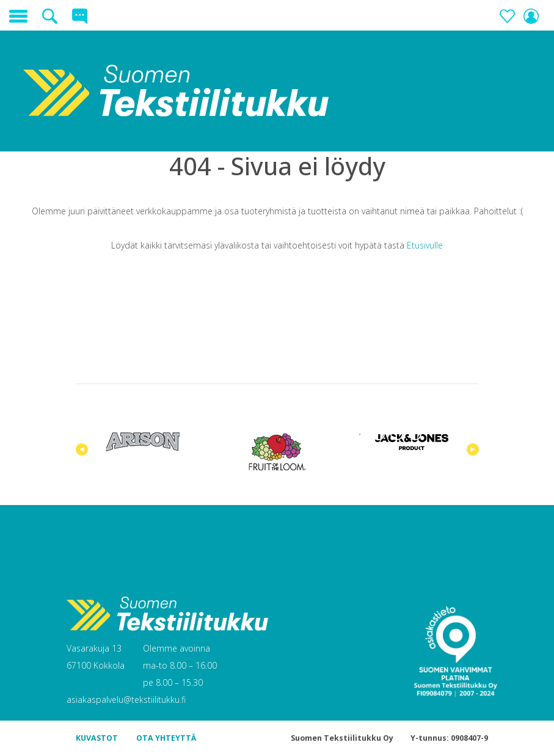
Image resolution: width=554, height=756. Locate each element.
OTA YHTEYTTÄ (166, 738)
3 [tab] (396, 434)
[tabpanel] (143, 442)
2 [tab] (378, 434)
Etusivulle (425, 245)
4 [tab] (415, 434)
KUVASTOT (97, 738)
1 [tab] (360, 434)
